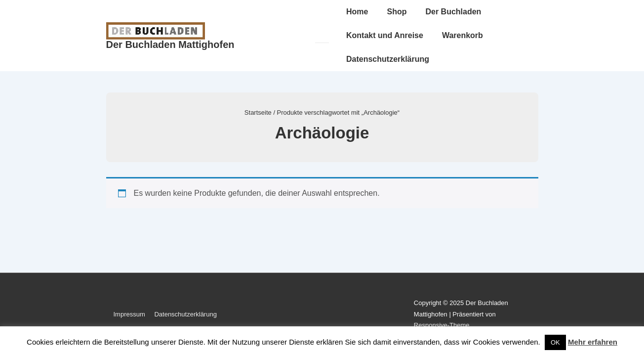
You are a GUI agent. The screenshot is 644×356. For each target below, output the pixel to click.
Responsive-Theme (442, 325)
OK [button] (555, 342)
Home (357, 12)
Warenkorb (463, 35)
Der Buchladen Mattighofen (170, 44)
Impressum (129, 314)
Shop (397, 12)
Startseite (258, 112)
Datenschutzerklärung (388, 59)
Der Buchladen (453, 12)
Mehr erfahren (593, 342)
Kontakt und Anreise (385, 35)
